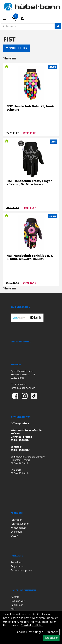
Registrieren (18, 566)
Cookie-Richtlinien (32, 625)
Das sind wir (18, 601)
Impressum (17, 605)
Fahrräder (16, 520)
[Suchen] (58, 26)
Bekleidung (17, 532)
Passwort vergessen (22, 570)
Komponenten (19, 528)
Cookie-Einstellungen (30, 632)
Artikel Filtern (16, 48)
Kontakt (15, 597)
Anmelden (16, 562)
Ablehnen (53, 632)
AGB (13, 609)
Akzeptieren (51, 638)
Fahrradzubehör (20, 524)
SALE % (15, 536)
